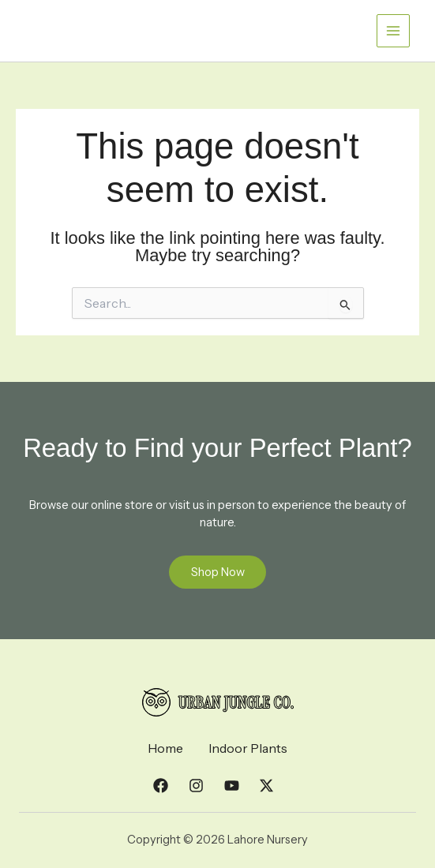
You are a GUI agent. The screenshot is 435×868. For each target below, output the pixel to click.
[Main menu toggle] (393, 31)
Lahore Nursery (90, 23)
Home (165, 749)
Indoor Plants (248, 749)
